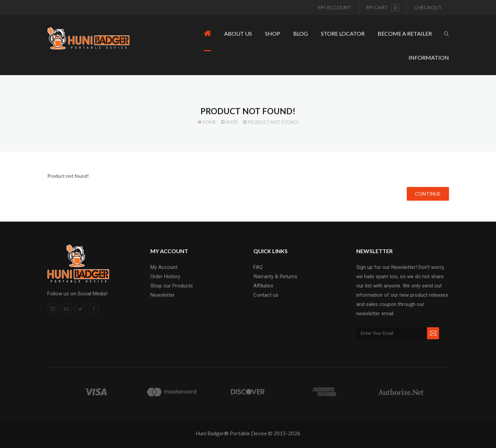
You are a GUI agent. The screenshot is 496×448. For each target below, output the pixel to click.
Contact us (266, 295)
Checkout (428, 7)
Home (209, 122)
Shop (232, 122)
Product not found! (273, 122)
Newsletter (163, 295)
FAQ (258, 267)
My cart (383, 8)
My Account (335, 7)
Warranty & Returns (275, 276)
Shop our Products (172, 286)
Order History (165, 276)
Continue (428, 194)
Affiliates (263, 286)
